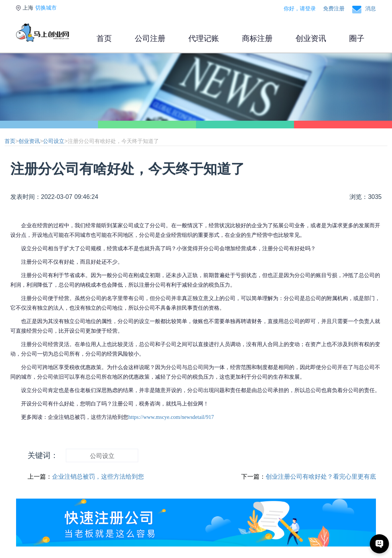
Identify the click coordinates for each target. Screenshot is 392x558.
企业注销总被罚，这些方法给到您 (98, 477)
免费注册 (334, 8)
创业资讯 (311, 38)
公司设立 (54, 141)
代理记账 (204, 38)
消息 (371, 8)
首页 (104, 38)
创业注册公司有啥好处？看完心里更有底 (321, 477)
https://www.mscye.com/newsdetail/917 (171, 417)
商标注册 (257, 38)
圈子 (357, 38)
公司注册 (150, 38)
